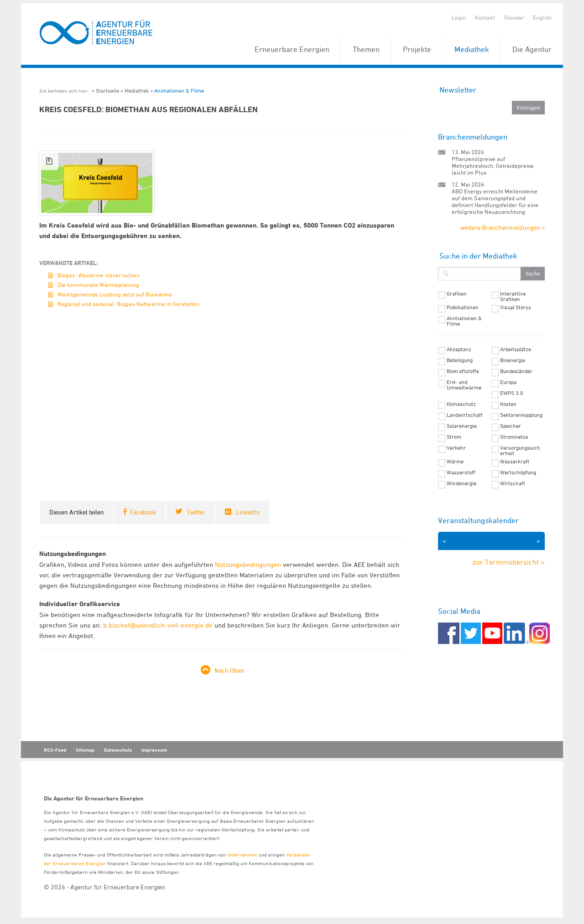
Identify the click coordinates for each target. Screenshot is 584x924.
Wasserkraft (515, 462)
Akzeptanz (459, 349)
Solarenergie (462, 426)
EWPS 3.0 (512, 393)
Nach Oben (229, 670)
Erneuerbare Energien (292, 49)
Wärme (455, 462)
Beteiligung (460, 360)
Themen (366, 49)
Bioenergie (513, 360)
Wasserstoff (461, 472)
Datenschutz (118, 750)
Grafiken (457, 294)
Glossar (514, 17)
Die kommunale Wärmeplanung (98, 285)
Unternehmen (242, 854)
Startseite (107, 91)
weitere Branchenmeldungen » (503, 227)
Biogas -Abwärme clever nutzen (99, 275)
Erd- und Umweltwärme (464, 385)
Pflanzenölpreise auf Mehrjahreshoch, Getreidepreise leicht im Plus (493, 166)
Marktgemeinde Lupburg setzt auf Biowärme (115, 294)
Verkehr (456, 448)
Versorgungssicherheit (520, 451)
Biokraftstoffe (463, 371)
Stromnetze (514, 437)
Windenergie (461, 483)
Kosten (508, 404)
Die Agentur (532, 49)
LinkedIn (248, 512)
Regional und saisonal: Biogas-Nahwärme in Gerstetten (128, 304)
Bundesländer (516, 371)
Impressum (154, 750)
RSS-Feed (55, 750)
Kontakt (485, 17)
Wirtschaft (513, 483)
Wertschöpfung (518, 472)
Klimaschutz (461, 404)
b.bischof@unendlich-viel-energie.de (158, 625)
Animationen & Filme (179, 91)
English (542, 17)
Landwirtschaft (465, 415)
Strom (454, 437)
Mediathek (472, 49)
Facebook (143, 512)
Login (459, 17)
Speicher (511, 426)
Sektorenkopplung (521, 415)
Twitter (196, 512)
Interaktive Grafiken (513, 296)
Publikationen (463, 307)
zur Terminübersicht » (508, 562)
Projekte (417, 49)
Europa (508, 382)
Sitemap (85, 750)
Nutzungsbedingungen (248, 564)
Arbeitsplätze (516, 349)
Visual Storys (516, 307)
